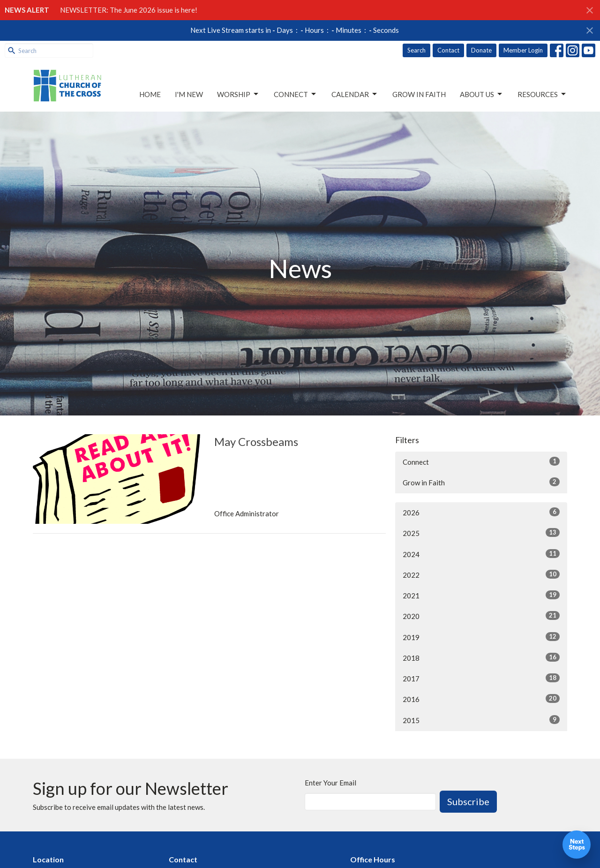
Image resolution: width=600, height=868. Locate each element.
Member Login (523, 50)
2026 (481, 512)
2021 (481, 595)
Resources (542, 94)
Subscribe (468, 801)
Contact (448, 50)
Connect (296, 94)
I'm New (189, 94)
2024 (481, 554)
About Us (482, 94)
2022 (481, 574)
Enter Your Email (330, 783)
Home (150, 94)
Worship (238, 94)
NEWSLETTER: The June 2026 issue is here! (129, 10)
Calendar (355, 94)
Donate (481, 50)
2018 (481, 657)
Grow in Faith (419, 94)
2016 (481, 699)
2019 (481, 637)
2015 (481, 720)
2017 (481, 678)
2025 (481, 533)
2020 (481, 616)
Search (416, 50)
